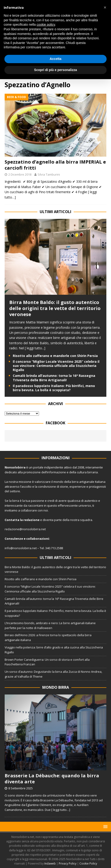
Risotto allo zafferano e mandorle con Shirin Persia (55, 356)
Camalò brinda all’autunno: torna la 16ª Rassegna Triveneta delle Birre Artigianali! (54, 378)
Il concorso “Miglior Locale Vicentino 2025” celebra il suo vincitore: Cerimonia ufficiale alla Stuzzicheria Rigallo (56, 366)
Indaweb (50, 863)
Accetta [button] (56, 59)
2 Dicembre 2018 (20, 174)
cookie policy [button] (46, 25)
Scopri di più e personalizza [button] (55, 70)
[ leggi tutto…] (61, 810)
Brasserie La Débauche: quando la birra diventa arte (52, 779)
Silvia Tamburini (49, 174)
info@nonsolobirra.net (21, 548)
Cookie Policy (88, 863)
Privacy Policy (68, 863)
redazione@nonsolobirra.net (25, 529)
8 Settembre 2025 (21, 788)
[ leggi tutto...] (35, 348)
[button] (105, 826)
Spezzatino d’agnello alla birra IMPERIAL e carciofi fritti (55, 165)
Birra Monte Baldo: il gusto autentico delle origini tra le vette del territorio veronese (55, 308)
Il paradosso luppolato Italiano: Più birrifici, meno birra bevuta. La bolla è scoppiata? (54, 388)
